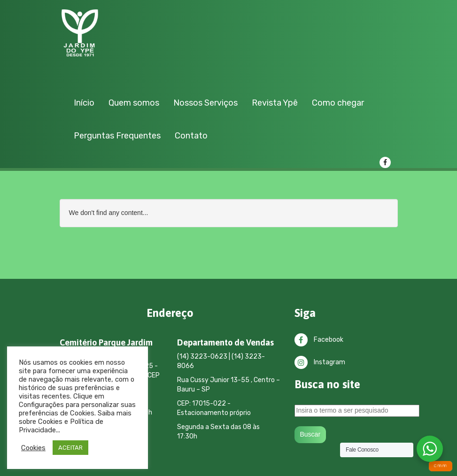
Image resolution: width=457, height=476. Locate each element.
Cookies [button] (33, 448)
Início (84, 103)
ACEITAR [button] (70, 448)
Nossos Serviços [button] (205, 103)
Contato (191, 136)
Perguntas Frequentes (117, 136)
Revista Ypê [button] (275, 103)
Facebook (319, 340)
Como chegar (338, 103)
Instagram (320, 362)
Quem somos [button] (134, 103)
